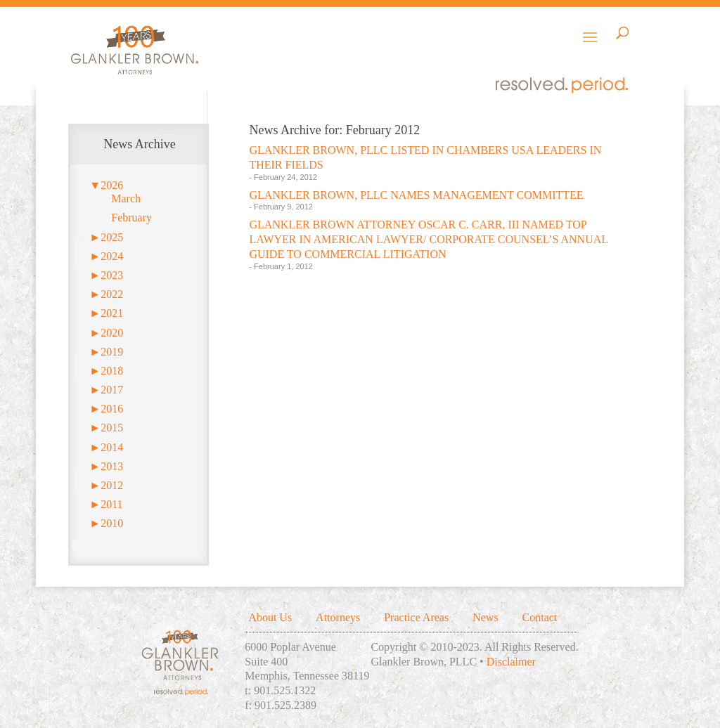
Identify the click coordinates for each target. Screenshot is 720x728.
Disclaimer (511, 662)
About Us (270, 617)
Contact (540, 617)
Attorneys (338, 617)
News (485, 617)
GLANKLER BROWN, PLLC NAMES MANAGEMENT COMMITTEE (416, 195)
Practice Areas (416, 617)
